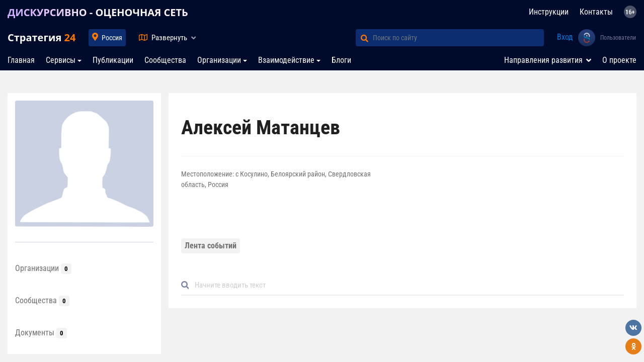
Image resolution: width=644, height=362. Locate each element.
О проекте (619, 60)
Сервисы (61, 60)
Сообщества (165, 60)
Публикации (113, 60)
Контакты (596, 12)
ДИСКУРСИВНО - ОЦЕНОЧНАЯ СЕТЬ (98, 12)
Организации (219, 60)
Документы (41, 333)
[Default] (407, 285)
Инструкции (549, 12)
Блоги (341, 60)
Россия (112, 38)
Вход (565, 37)
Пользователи (618, 38)
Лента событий (211, 246)
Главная (21, 60)
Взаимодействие (286, 60)
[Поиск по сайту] (458, 38)
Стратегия (42, 37)
